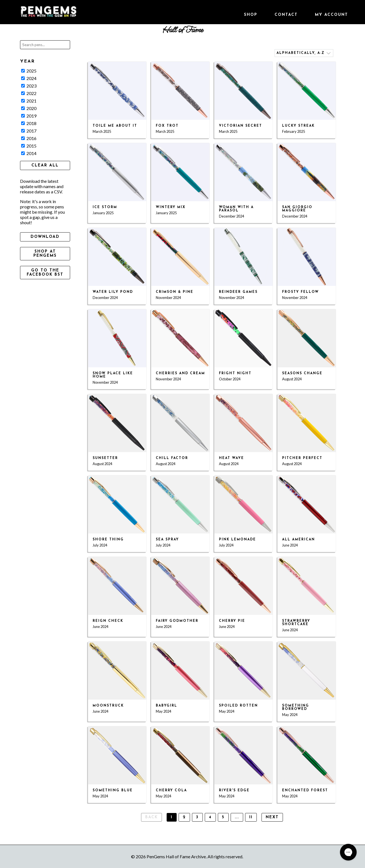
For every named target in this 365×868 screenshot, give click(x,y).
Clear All (45, 165)
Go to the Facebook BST (45, 273)
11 (251, 817)
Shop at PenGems (45, 254)
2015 (29, 146)
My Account (331, 15)
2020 (29, 108)
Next (272, 817)
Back (151, 817)
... (237, 817)
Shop (251, 15)
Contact (286, 15)
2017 (29, 131)
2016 (29, 138)
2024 (29, 78)
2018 (29, 123)
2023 (29, 86)
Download (45, 237)
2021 (29, 101)
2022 (29, 93)
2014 (29, 153)
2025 (29, 71)
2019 (29, 116)
